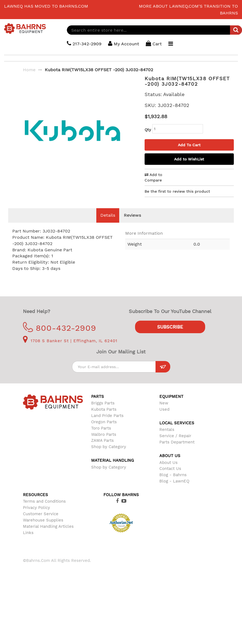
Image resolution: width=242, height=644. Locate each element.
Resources (35, 503)
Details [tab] (108, 223)
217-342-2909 (84, 44)
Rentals (167, 438)
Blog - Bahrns (173, 483)
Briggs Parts (103, 411)
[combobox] (155, 30)
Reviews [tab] (132, 223)
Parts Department (177, 450)
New (164, 411)
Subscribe (170, 335)
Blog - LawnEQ (174, 489)
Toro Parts (101, 436)
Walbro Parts (104, 443)
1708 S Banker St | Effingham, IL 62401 (70, 349)
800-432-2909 (60, 336)
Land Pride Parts (107, 424)
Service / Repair (175, 444)
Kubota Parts (104, 418)
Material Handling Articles (48, 535)
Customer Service (41, 522)
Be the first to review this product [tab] (177, 191)
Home (29, 70)
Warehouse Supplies (43, 528)
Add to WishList (189, 159)
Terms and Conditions (44, 509)
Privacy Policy (36, 516)
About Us (168, 471)
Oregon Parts (104, 430)
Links (28, 541)
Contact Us (170, 477)
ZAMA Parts (102, 449)
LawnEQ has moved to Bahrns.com (46, 6)
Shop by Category (109, 455)
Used (164, 418)
